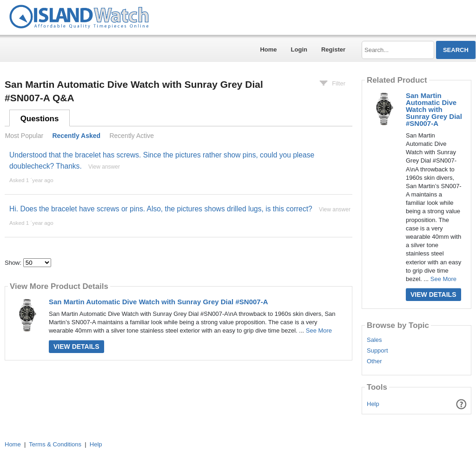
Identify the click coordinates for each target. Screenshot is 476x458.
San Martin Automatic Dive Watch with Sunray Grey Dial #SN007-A (159, 302)
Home (268, 49)
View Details (76, 347)
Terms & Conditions (55, 444)
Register (333, 49)
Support (377, 351)
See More (319, 330)
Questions (40, 119)
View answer (104, 167)
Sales (374, 340)
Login (299, 49)
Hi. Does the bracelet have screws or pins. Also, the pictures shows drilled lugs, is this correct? (161, 209)
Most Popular (24, 136)
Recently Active (132, 136)
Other (374, 361)
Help (373, 404)
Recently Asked (76, 136)
